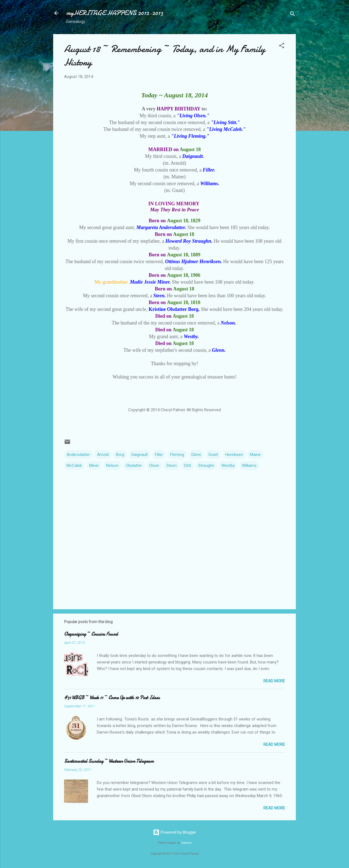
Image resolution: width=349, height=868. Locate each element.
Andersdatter (78, 455)
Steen (172, 465)
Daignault (140, 455)
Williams (249, 465)
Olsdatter (134, 465)
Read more (274, 681)
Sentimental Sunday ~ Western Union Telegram (109, 761)
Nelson (112, 465)
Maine (255, 455)
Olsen (154, 465)
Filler (159, 455)
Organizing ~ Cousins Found (91, 634)
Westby (228, 465)
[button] (282, 46)
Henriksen (234, 455)
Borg (120, 455)
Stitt (187, 465)
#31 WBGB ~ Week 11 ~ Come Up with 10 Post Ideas (112, 698)
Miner (94, 465)
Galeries (186, 843)
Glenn (196, 455)
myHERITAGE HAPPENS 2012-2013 (115, 13)
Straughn (206, 465)
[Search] (293, 15)
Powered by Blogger (175, 832)
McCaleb (74, 465)
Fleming (177, 455)
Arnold (103, 455)
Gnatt (213, 455)
